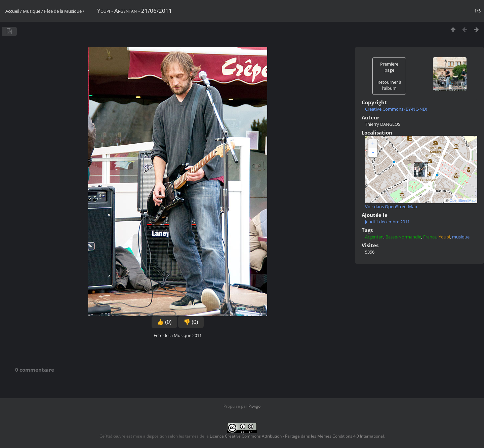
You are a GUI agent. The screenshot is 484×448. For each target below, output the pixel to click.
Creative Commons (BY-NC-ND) (396, 109)
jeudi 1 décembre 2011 (387, 222)
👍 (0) (164, 322)
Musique (32, 11)
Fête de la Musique (63, 11)
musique (461, 237)
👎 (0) (191, 322)
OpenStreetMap (462, 200)
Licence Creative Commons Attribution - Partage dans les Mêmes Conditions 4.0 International (297, 436)
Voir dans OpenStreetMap (391, 207)
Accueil (12, 11)
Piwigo (254, 406)
